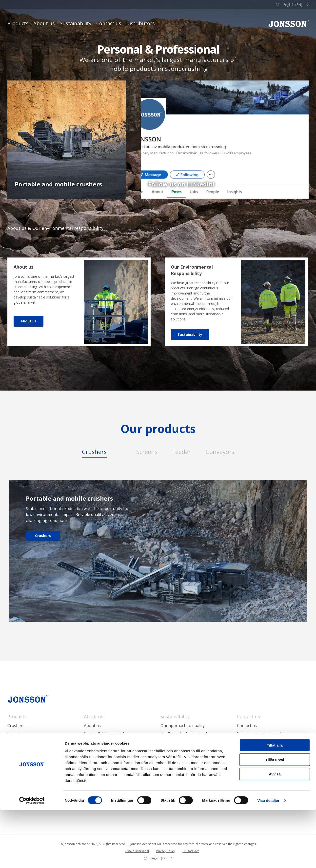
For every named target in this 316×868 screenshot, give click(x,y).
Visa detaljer (268, 858)
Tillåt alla (275, 803)
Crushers (43, 536)
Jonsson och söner (288, 23)
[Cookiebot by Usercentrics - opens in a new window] (32, 858)
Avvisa (275, 832)
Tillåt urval (275, 818)
